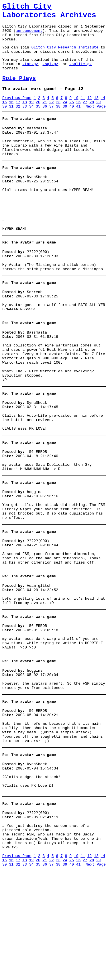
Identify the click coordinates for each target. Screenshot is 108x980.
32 (18, 122)
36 (45, 122)
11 (83, 112)
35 (38, 122)
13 (96, 112)
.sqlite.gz (80, 74)
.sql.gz (50, 74)
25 (72, 117)
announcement (29, 36)
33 (25, 122)
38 (58, 122)
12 (90, 112)
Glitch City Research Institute (65, 55)
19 (32, 117)
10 (76, 112)
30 (5, 122)
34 (32, 122)
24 (65, 117)
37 (52, 122)
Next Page (96, 122)
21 (45, 117)
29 (99, 117)
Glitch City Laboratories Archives (49, 13)
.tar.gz (30, 74)
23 (58, 117)
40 (72, 122)
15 (5, 117)
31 (11, 122)
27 (85, 117)
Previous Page (17, 112)
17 (18, 117)
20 (38, 117)
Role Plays (19, 90)
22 (52, 117)
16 (11, 117)
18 (25, 117)
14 (103, 112)
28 (92, 117)
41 (78, 122)
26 (78, 117)
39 (65, 122)
